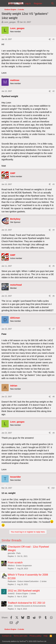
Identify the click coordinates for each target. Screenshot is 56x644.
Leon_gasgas (10, 22)
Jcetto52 (11, 594)
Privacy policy (35, 636)
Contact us (7, 636)
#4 (54, 230)
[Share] (50, 39)
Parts (19, 553)
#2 (54, 91)
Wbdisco (11, 566)
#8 (54, 397)
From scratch (15, 563)
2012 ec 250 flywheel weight (24, 591)
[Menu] (4, 3)
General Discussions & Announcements (30, 606)
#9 (54, 433)
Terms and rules (20, 636)
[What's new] (47, 3)
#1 (54, 39)
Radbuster (12, 581)
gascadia (11, 553)
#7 (54, 329)
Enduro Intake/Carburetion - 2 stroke (32, 581)
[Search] (52, 3)
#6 (54, 296)
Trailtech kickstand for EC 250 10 (26, 603)
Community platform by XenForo (24, 641)
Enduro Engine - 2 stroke (26, 594)
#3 (54, 184)
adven (10, 606)
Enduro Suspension (24, 566)
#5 (54, 266)
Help (46, 636)
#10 (53, 488)
